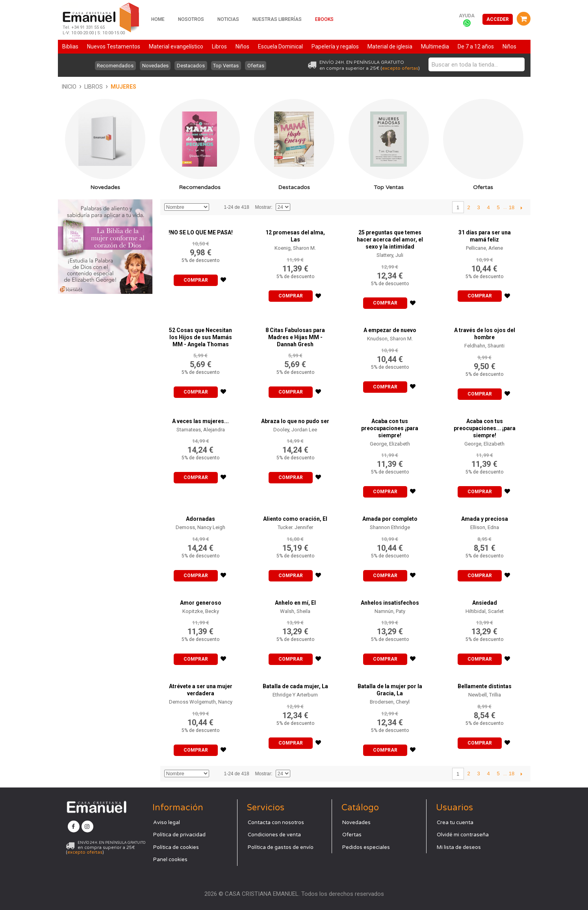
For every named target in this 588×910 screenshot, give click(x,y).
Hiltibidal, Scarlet (485, 611)
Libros (94, 87)
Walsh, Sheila (295, 611)
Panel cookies (170, 860)
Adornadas (200, 519)
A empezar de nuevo (390, 330)
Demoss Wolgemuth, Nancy (201, 702)
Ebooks (324, 19)
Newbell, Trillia (485, 695)
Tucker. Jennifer (295, 527)
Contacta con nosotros (276, 823)
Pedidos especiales (366, 847)
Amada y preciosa (485, 519)
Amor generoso (201, 603)
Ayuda (467, 16)
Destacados (191, 66)
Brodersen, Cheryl (390, 702)
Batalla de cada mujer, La (295, 686)
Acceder (498, 19)
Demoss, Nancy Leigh (200, 527)
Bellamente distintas (485, 686)
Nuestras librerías (277, 19)
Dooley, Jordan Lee (295, 430)
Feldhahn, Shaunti (484, 346)
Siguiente (522, 208)
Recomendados (112, 66)
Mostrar (263, 207)
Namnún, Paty (390, 611)
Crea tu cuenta (455, 823)
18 (512, 207)
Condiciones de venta (274, 835)
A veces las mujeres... (200, 421)
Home (158, 19)
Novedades (153, 66)
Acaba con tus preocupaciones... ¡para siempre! (485, 428)
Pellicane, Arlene (484, 248)
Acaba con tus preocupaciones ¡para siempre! (390, 428)
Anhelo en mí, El (295, 603)
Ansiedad (485, 603)
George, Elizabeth (390, 444)
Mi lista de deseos (459, 847)
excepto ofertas (400, 68)
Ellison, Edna (485, 527)
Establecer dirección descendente (216, 207)
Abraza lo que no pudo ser (295, 421)
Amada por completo (390, 519)
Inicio (69, 87)
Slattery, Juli (390, 255)
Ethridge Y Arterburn (295, 695)
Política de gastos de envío (281, 847)
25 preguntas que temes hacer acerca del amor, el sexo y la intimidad (390, 240)
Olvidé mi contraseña (463, 835)
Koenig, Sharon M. (295, 248)
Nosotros (191, 19)
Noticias (228, 19)
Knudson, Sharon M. (390, 339)
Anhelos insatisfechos (390, 603)
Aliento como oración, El (295, 519)
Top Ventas (228, 66)
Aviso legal (167, 823)
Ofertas (259, 66)
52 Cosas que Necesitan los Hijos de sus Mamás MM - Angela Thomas (200, 337)
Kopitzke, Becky (201, 611)
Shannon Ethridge (390, 527)
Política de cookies (176, 847)
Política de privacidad (179, 835)
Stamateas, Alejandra (201, 430)
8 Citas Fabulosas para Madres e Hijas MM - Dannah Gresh (295, 337)
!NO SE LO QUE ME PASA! (201, 232)
